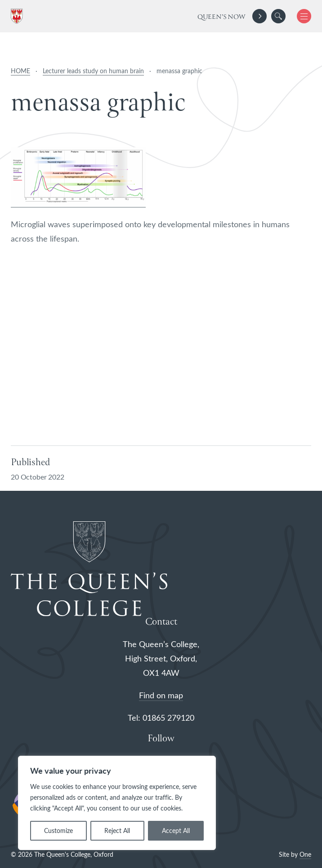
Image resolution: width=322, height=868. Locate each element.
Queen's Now (221, 17)
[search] (278, 16)
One (305, 854)
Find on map (161, 695)
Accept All (176, 831)
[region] (117, 803)
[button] (278, 16)
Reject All (117, 831)
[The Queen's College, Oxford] (18, 16)
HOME (20, 71)
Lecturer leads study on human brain (93, 71)
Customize (58, 831)
